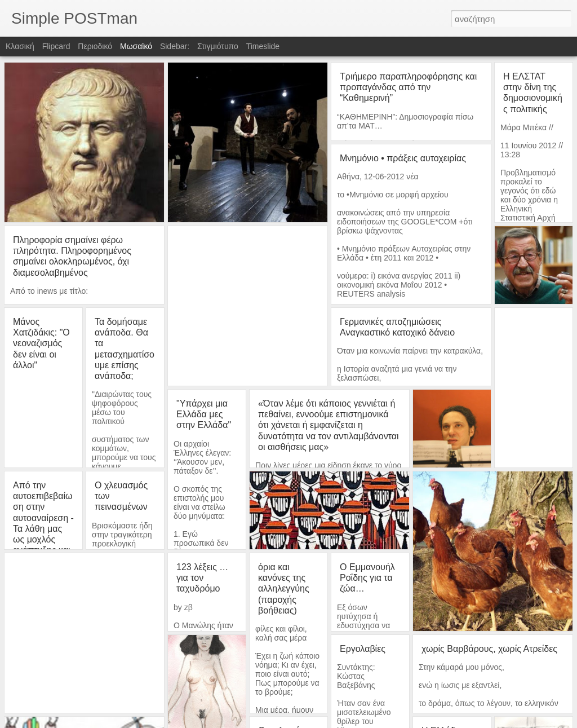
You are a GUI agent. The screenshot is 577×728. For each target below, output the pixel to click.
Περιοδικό (95, 46)
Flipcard (56, 46)
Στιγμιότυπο (218, 46)
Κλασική (20, 46)
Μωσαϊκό (136, 46)
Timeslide (263, 46)
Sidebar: (175, 46)
